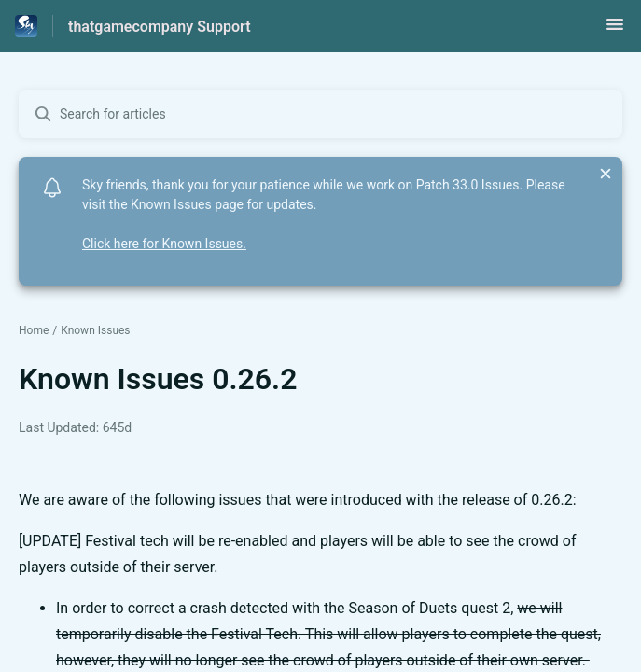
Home (34, 330)
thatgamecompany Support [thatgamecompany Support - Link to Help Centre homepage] (160, 27)
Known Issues (95, 330)
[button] (615, 30)
